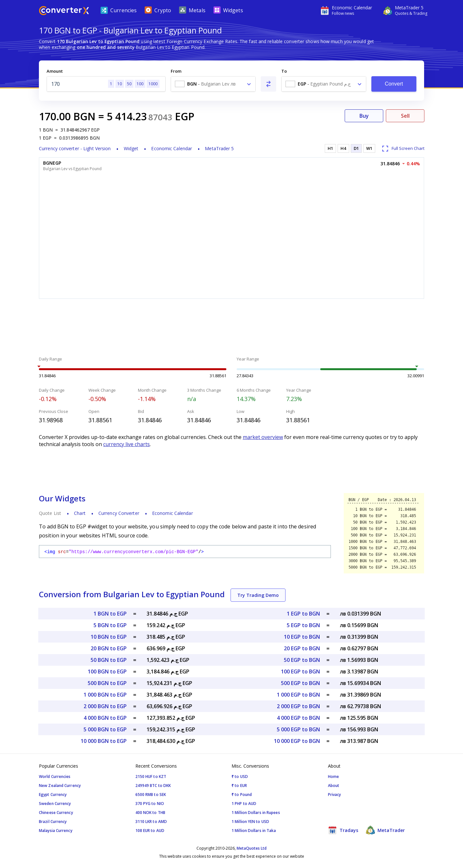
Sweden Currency (55, 804)
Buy (364, 116)
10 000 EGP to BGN (297, 741)
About (334, 786)
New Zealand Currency (60, 786)
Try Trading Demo (258, 595)
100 (140, 84)
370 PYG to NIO (150, 804)
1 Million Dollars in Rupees (256, 813)
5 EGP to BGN (303, 625)
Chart (80, 513)
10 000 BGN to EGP (104, 741)
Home (333, 777)
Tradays (343, 830)
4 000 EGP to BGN (298, 718)
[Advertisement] (232, 328)
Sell (405, 116)
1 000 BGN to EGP (105, 695)
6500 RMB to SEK (151, 795)
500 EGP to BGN (300, 683)
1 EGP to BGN (303, 614)
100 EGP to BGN (300, 672)
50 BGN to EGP (109, 660)
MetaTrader (385, 830)
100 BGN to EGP (107, 672)
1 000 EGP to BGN (298, 695)
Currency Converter (119, 513)
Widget (131, 148)
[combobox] (213, 84)
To (284, 71)
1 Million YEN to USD (250, 822)
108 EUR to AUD (150, 831)
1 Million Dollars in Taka (254, 831)
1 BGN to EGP (110, 614)
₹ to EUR (239, 786)
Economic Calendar (172, 148)
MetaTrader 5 (219, 148)
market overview (263, 437)
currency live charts (127, 444)
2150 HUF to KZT (151, 777)
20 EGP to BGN (302, 648)
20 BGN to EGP (109, 648)
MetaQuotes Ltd (252, 848)
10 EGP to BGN (302, 637)
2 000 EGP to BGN (298, 706)
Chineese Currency (56, 813)
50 (129, 84)
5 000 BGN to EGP (105, 729)
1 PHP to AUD (244, 804)
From (176, 71)
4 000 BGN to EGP (105, 718)
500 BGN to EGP (107, 683)
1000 (153, 84)
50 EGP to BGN (302, 660)
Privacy (335, 795)
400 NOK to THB (150, 813)
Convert (394, 84)
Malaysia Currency (56, 831)
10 (120, 84)
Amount (55, 71)
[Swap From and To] (268, 84)
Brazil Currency (53, 822)
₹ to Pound (242, 795)
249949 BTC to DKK (153, 786)
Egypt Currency (53, 795)
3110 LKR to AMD (151, 822)
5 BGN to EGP (110, 625)
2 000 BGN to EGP (105, 706)
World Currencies (55, 777)
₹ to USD (240, 777)
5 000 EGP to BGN (298, 729)
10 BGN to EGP (109, 637)
